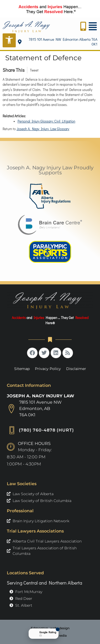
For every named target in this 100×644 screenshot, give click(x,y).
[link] (26, 27)
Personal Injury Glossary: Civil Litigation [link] (46, 121)
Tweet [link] (34, 70)
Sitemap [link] (22, 369)
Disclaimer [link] (76, 369)
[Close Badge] (58, 629)
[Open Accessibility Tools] (9, 40)
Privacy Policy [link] (48, 369)
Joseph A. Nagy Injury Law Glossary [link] (43, 129)
